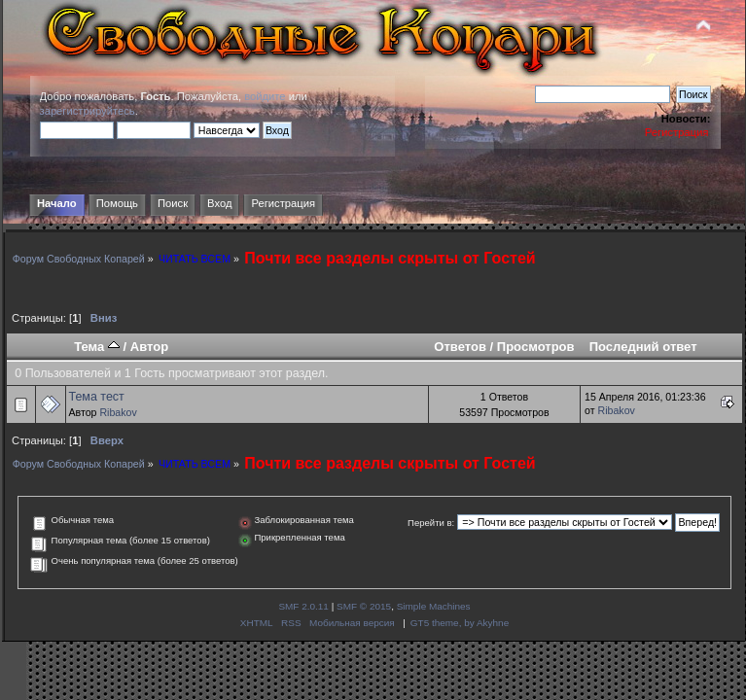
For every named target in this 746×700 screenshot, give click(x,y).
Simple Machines (434, 606)
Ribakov (118, 412)
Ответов (460, 347)
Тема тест (97, 397)
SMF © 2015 (364, 606)
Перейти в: (431, 523)
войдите (265, 96)
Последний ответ (643, 347)
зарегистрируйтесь (88, 111)
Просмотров (536, 347)
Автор (149, 347)
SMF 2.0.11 (303, 606)
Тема (97, 347)
